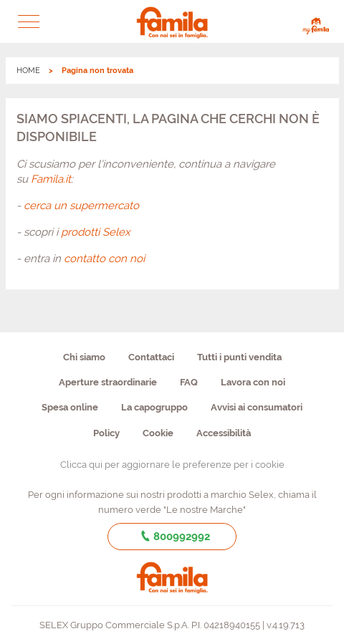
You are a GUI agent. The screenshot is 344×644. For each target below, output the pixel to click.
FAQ (189, 382)
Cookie (158, 433)
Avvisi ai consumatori (257, 407)
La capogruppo (154, 407)
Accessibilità (224, 433)
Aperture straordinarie (108, 382)
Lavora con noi (253, 382)
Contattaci (151, 357)
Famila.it (51, 179)
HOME (28, 71)
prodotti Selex (96, 232)
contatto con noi (104, 259)
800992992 (172, 537)
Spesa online (70, 407)
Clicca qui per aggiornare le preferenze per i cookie (172, 465)
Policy (106, 433)
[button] (29, 21)
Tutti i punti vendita (239, 357)
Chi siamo (84, 357)
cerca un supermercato (81, 206)
